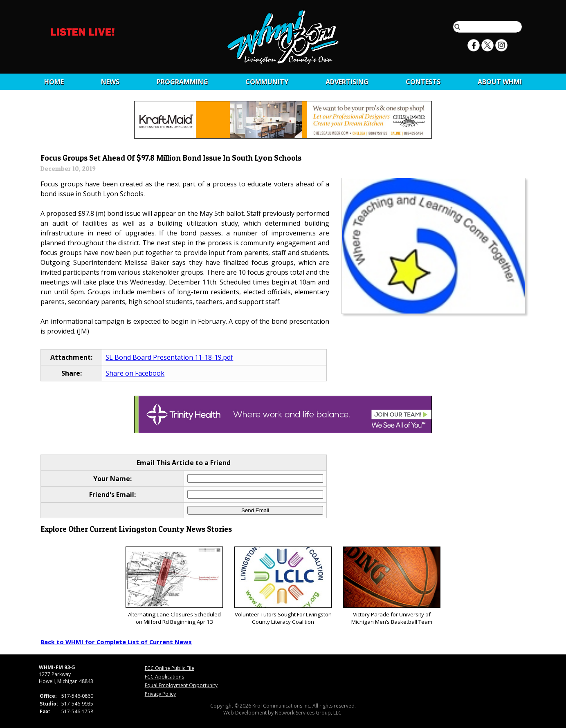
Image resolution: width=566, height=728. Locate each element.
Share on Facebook (135, 373)
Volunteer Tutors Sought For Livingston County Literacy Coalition (283, 586)
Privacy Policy (160, 694)
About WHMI (500, 82)
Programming (182, 82)
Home (54, 82)
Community (267, 82)
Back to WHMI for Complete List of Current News (116, 642)
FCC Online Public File (170, 668)
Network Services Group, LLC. (309, 713)
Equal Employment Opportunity (181, 685)
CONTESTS (423, 82)
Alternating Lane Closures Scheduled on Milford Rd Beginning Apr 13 (174, 586)
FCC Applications (164, 677)
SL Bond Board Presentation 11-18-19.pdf (169, 357)
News (110, 82)
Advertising (347, 82)
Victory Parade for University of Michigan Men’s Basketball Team (392, 586)
